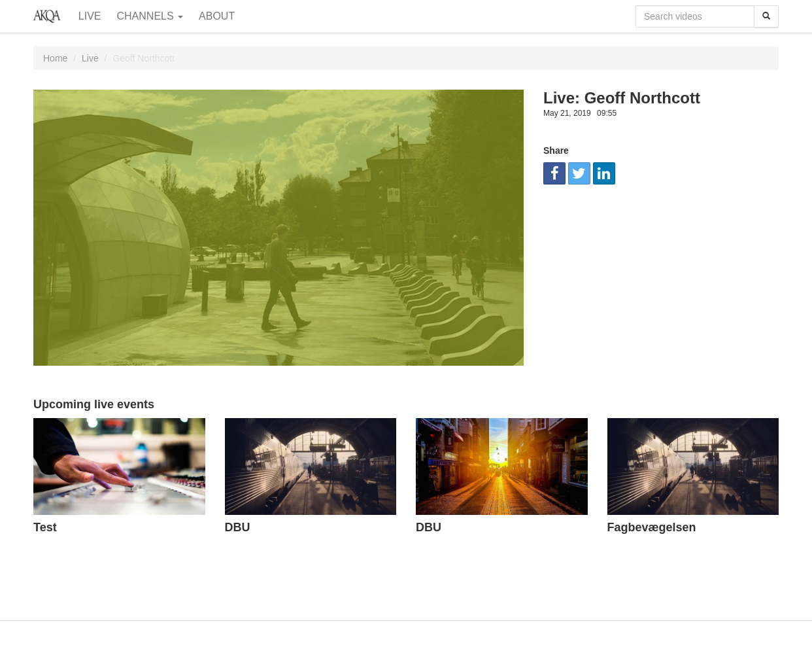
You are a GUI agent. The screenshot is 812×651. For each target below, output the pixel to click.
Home (55, 58)
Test (45, 527)
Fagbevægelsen (652, 527)
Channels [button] (150, 16)
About (217, 16)
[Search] (766, 16)
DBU (238, 527)
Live (90, 16)
